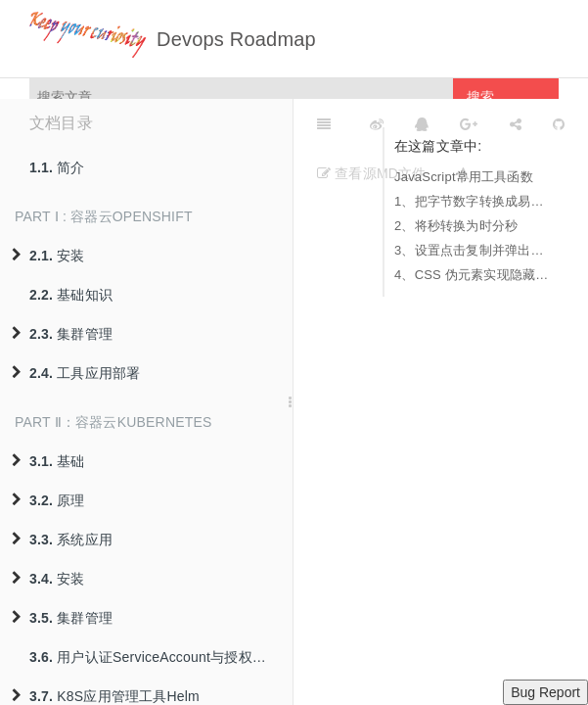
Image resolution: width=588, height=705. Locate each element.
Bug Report (545, 692)
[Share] (516, 123)
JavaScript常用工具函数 (464, 177)
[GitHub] (559, 123)
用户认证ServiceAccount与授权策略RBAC (161, 657)
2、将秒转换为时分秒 (456, 226)
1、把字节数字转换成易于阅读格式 (472, 201)
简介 (57, 167)
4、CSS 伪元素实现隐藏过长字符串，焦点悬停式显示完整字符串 (472, 275)
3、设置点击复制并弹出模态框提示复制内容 (472, 250)
